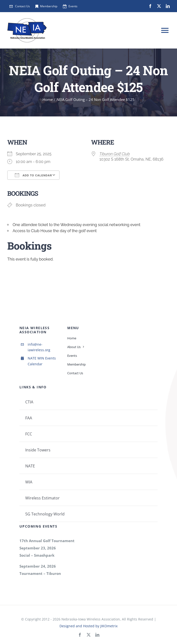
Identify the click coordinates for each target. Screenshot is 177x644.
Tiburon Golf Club (115, 154)
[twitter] (159, 6)
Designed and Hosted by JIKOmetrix (88, 626)
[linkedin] (168, 6)
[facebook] (150, 6)
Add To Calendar (33, 175)
